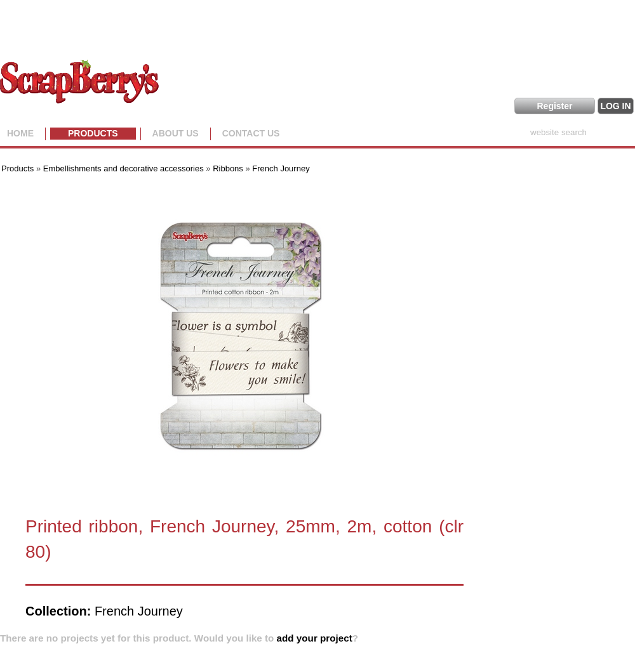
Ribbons (228, 168)
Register (554, 106)
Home (20, 133)
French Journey (281, 168)
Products (93, 133)
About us (176, 133)
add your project (315, 638)
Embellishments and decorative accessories (125, 168)
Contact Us (251, 133)
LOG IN (615, 106)
